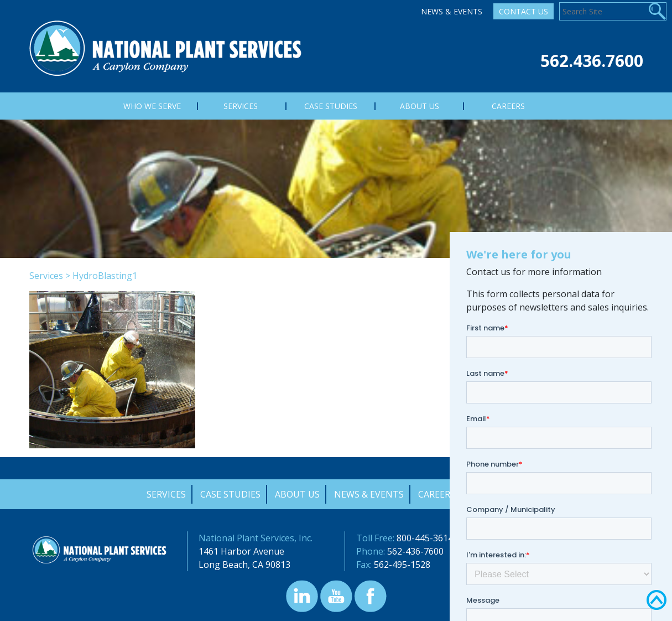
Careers (437, 494)
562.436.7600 (592, 61)
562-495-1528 (402, 565)
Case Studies (230, 494)
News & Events (452, 11)
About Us (297, 494)
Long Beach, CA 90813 (244, 565)
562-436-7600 (415, 551)
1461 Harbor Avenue (241, 551)
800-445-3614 (425, 538)
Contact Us (523, 11)
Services (46, 276)
